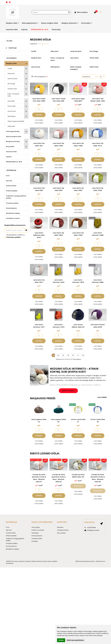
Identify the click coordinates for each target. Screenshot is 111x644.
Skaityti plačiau (68, 391)
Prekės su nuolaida (38, 530)
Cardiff (10, 68)
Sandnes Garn (12, 89)
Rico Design (11, 84)
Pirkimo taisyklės (12, 191)
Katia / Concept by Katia (13, 95)
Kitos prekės (10, 146)
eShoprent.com (100, 561)
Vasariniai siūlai (12, 29)
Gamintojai (35, 533)
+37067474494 (90, 527)
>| (83, 355)
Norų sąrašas (61, 533)
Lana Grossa (12, 111)
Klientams (62, 522)
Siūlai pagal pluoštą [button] (29, 23)
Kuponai (24, 29)
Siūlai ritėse (11, 126)
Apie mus (9, 181)
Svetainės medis (37, 538)
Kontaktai (35, 541)
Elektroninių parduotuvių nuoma (85, 561)
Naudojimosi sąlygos (13, 213)
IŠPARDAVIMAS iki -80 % (40, 29)
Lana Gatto (11, 101)
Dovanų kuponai (11, 208)
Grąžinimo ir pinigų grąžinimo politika (16, 197)
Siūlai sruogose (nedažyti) (16, 121)
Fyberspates (12, 116)
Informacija (12, 522)
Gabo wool (11, 73)
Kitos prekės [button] (86, 23)
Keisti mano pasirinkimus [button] (75, 640)
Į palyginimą (39, 120)
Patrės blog (56, 29)
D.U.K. (8, 176)
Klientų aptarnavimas (42, 522)
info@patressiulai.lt (92, 530)
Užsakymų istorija (63, 530)
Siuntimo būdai (11, 186)
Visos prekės (102, 397)
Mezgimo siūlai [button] (12, 23)
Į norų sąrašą (39, 123)
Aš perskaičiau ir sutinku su (16, 236)
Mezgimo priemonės (13, 141)
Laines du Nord (12, 79)
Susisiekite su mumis (13, 218)
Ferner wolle (12, 106)
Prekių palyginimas (40, 77)
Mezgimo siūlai (11, 63)
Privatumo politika (12, 203)
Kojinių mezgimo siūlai (50, 23)
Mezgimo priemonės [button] (69, 23)
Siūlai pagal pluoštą (13, 131)
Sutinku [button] (61, 640)
